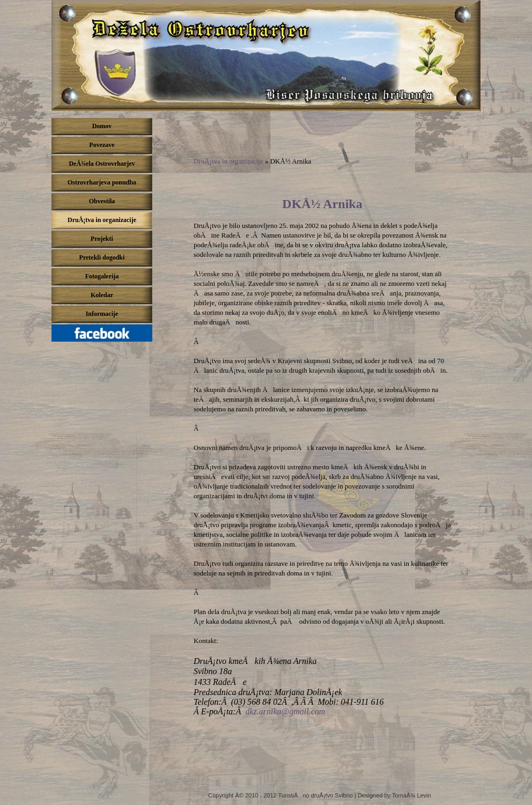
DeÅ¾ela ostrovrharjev (266, 56)
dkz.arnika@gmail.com (285, 711)
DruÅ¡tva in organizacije (228, 161)
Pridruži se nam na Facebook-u (105, 336)
